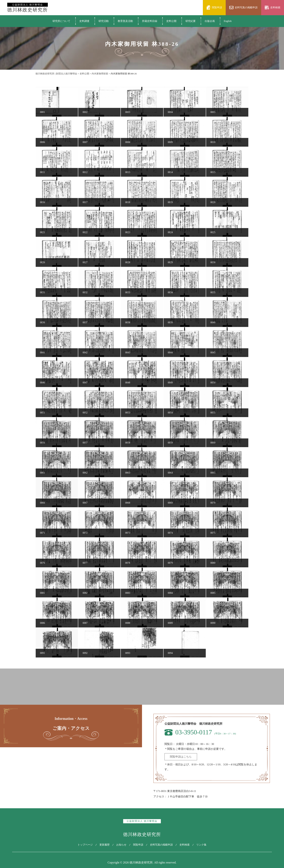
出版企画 (210, 21)
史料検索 (186, 845)
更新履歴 (103, 845)
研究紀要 (191, 21)
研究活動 (104, 21)
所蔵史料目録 (150, 21)
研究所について (61, 21)
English (228, 21)
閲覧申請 (138, 845)
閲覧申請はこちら (181, 757)
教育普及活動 (125, 21)
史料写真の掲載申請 (162, 845)
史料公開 (171, 21)
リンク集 (203, 845)
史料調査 (84, 21)
